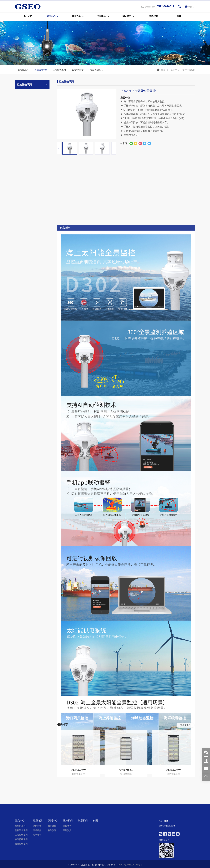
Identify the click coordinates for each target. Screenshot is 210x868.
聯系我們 (83, 853)
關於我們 (68, 853)
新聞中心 (53, 853)
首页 (163, 70)
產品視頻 (37, 863)
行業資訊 (52, 863)
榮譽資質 (67, 863)
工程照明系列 (59, 70)
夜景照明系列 (78, 70)
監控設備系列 (41, 72)
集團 (95, 853)
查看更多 (185, 758)
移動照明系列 (97, 70)
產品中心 (175, 70)
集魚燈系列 (23, 70)
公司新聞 (52, 859)
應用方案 (38, 853)
